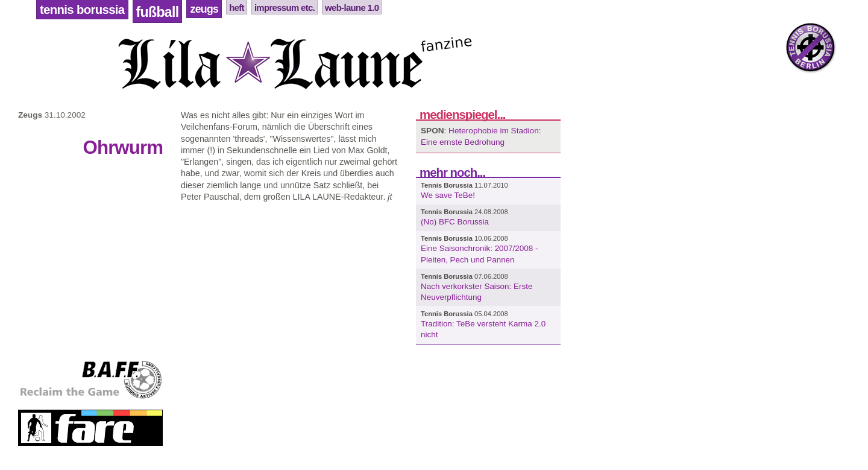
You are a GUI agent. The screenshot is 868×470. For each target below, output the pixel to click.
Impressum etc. (285, 8)
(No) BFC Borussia (455, 222)
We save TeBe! (448, 195)
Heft (237, 8)
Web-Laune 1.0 (352, 8)
